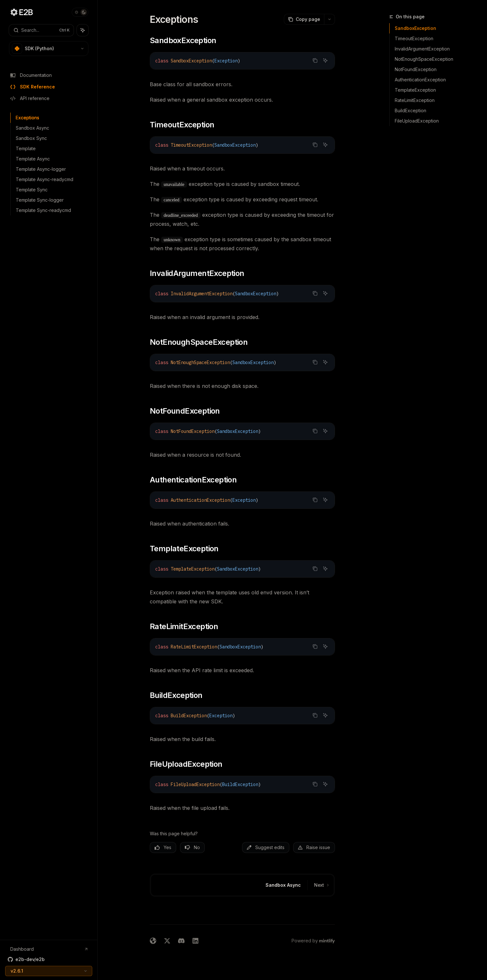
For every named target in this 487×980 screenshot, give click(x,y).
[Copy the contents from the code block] (315, 60)
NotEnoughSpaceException (424, 59)
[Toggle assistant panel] (83, 30)
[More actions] (329, 19)
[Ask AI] (325, 60)
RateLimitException (415, 100)
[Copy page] (304, 19)
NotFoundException (416, 69)
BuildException (410, 110)
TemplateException (415, 90)
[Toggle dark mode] (80, 12)
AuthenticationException (420, 80)
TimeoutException (414, 38)
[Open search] (41, 30)
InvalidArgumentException (422, 49)
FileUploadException (417, 121)
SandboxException (415, 28)
